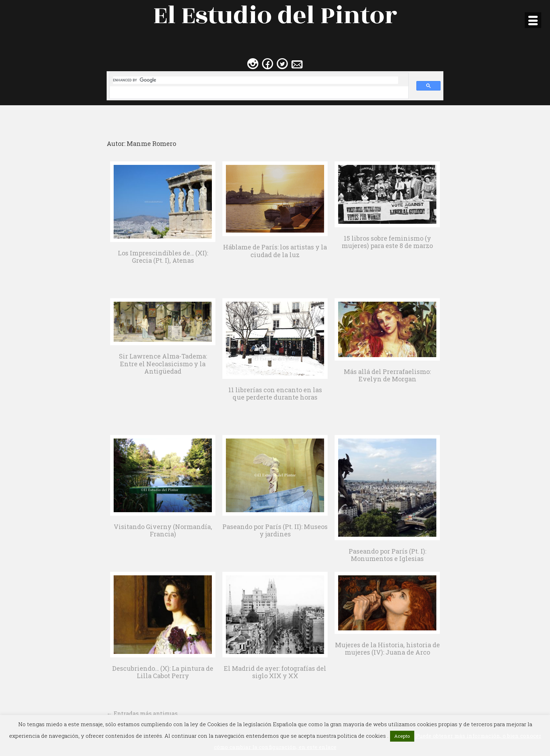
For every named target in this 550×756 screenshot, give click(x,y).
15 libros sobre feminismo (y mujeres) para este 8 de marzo (387, 242)
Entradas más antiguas (142, 713)
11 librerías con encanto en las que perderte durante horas (275, 394)
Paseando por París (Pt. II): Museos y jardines (275, 530)
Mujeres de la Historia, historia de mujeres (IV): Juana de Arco (387, 649)
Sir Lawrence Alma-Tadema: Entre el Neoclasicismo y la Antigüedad (163, 364)
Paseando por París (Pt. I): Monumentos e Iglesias (387, 555)
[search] (256, 80)
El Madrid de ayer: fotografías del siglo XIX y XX (275, 672)
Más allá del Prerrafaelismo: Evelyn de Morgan (387, 375)
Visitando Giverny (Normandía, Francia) (163, 530)
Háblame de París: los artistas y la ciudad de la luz (275, 251)
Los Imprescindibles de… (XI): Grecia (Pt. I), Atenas (163, 257)
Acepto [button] (402, 736)
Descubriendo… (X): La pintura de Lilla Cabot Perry (163, 672)
